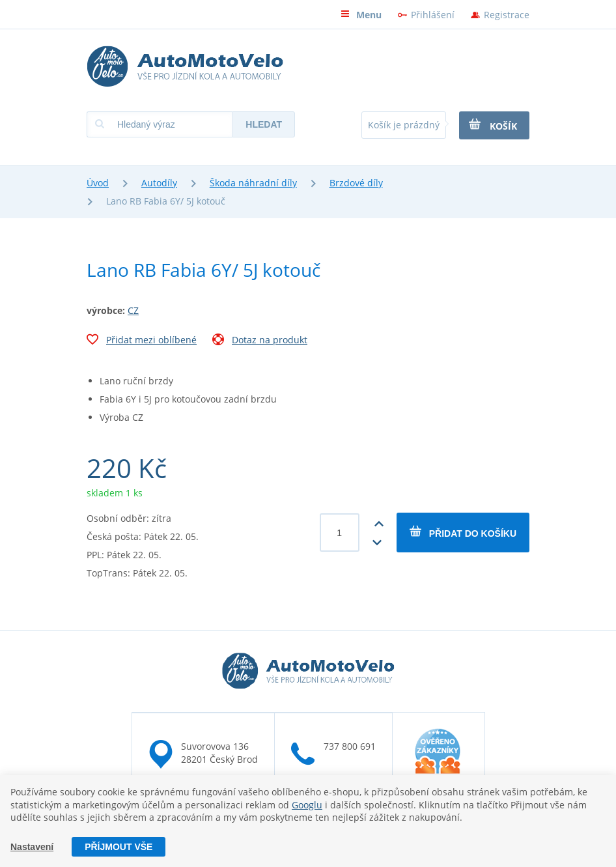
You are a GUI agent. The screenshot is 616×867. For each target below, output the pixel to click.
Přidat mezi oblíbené (142, 341)
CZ (133, 310)
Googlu (307, 805)
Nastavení (32, 847)
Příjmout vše (119, 847)
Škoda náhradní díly (253, 183)
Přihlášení (433, 15)
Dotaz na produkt (260, 341)
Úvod (98, 183)
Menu (361, 15)
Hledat (264, 124)
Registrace (507, 15)
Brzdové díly (356, 183)
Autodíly (159, 183)
